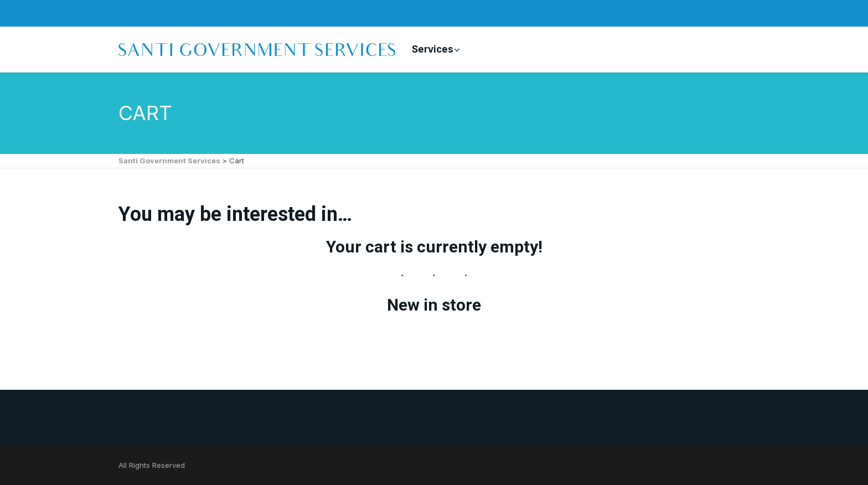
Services (433, 49)
